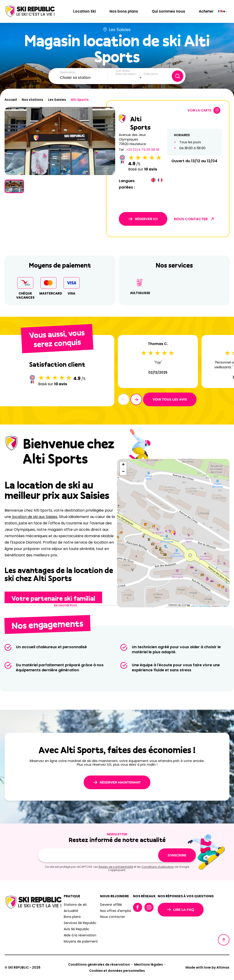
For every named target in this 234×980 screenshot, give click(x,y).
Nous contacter (113, 917)
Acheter (206, 11)
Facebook (138, 907)
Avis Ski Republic (77, 929)
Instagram (149, 907)
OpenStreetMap (205, 606)
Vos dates (123, 71)
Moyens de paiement (81, 941)
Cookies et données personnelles (117, 971)
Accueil (11, 100)
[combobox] (84, 78)
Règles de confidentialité (116, 867)
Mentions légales (149, 964)
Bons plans (72, 917)
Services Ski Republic (80, 923)
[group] (60, 141)
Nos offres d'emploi (116, 911)
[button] (136, 399)
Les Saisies (57, 100)
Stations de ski (75, 905)
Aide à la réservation (80, 935)
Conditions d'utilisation (158, 867)
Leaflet (191, 606)
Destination (68, 72)
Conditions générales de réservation (99, 964)
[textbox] (84, 78)
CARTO (225, 606)
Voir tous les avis (170, 399)
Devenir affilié (111, 905)
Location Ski (84, 11)
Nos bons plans (124, 11)
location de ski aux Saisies (34, 517)
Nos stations (32, 100)
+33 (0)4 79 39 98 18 (143, 150)
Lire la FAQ (181, 910)
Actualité (71, 911)
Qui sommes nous (168, 11)
